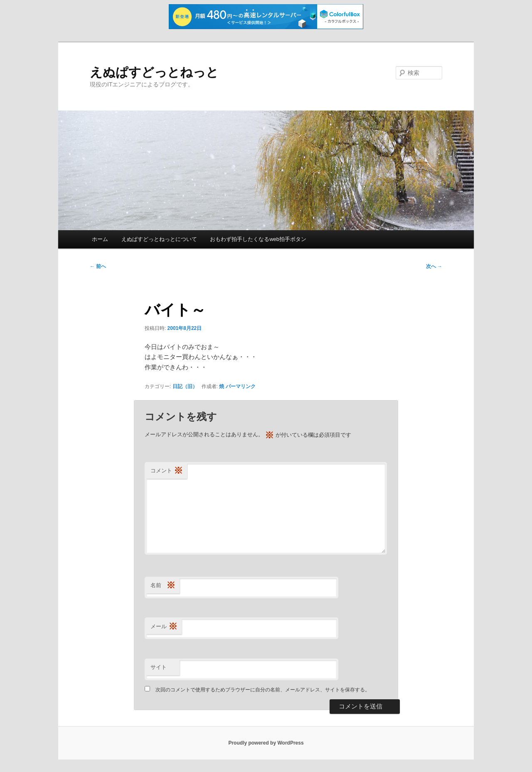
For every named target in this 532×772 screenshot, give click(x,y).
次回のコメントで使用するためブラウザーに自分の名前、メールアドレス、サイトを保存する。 (263, 690)
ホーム (100, 239)
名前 (163, 586)
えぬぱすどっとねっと (154, 72)
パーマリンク (241, 386)
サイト (159, 667)
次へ (434, 266)
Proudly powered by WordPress (266, 743)
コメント (167, 471)
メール (164, 627)
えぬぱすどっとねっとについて (159, 239)
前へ (98, 266)
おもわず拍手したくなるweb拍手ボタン (258, 239)
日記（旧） (185, 386)
